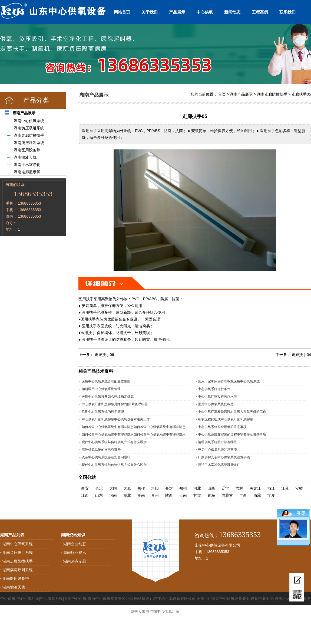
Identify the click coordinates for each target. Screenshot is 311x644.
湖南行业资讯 (75, 553)
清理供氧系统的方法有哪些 (217, 442)
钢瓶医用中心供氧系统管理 (101, 389)
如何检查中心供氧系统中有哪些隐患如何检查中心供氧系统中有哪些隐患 (134, 427)
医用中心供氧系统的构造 (216, 404)
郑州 (183, 488)
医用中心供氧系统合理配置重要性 (106, 381)
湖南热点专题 (75, 561)
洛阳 (155, 488)
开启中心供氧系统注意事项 (217, 450)
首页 (222, 94)
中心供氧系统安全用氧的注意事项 (222, 427)
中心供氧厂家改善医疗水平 (217, 397)
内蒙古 (227, 495)
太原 (127, 488)
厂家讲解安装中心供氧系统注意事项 (224, 457)
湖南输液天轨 (14, 587)
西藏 (257, 495)
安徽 (299, 488)
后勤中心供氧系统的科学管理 (103, 412)
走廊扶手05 (301, 94)
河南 (113, 495)
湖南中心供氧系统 (18, 544)
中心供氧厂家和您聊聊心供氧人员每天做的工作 (232, 412)
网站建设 (142, 599)
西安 (85, 488)
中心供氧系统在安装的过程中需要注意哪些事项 (232, 434)
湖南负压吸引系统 (18, 553)
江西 (85, 495)
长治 (99, 488)
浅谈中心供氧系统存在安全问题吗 (106, 457)
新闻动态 (232, 12)
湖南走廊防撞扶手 (272, 94)
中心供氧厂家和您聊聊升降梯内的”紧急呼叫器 (115, 404)
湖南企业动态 (75, 544)
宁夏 (271, 495)
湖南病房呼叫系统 (18, 570)
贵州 (155, 495)
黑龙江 (255, 488)
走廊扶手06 (104, 355)
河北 (197, 488)
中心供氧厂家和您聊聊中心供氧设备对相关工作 (116, 419)
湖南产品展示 (241, 94)
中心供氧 (205, 12)
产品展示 (177, 12)
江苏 (285, 488)
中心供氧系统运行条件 (214, 389)
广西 (243, 495)
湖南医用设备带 (16, 578)
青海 (211, 495)
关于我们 (150, 12)
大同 (113, 488)
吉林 (239, 488)
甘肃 (197, 495)
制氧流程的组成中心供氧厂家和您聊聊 (226, 419)
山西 (211, 488)
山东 (99, 495)
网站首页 (122, 12)
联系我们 (287, 12)
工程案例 (260, 12)
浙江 (271, 488)
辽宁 (225, 488)
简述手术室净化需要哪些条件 (219, 465)
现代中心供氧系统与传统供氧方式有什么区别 (114, 442)
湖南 (141, 495)
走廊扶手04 (301, 355)
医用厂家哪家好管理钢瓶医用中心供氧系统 (229, 381)
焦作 (141, 488)
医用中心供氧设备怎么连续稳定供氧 (108, 397)
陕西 (169, 495)
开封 (169, 488)
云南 (183, 495)
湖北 (127, 495)
